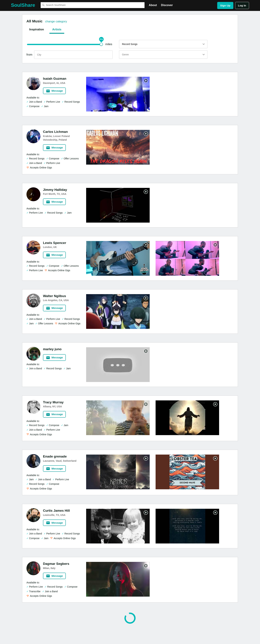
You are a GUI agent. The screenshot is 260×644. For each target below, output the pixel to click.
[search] (73, 55)
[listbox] (163, 44)
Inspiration (37, 29)
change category (56, 21)
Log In (242, 5)
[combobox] (93, 5)
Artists (57, 29)
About (153, 5)
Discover (167, 5)
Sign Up (225, 5)
